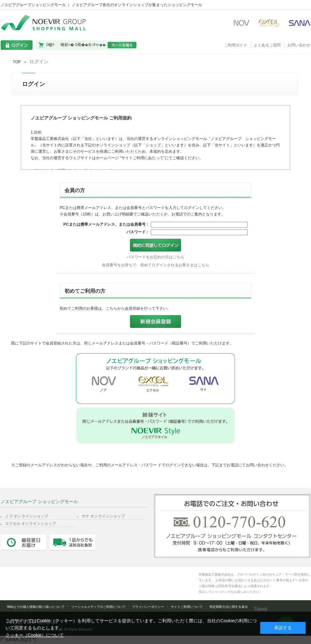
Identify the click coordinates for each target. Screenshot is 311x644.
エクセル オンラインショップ (30, 524)
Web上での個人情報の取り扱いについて (36, 607)
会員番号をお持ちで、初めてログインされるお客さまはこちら (155, 265)
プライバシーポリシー (148, 607)
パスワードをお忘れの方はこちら (155, 257)
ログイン (39, 62)
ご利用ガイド (236, 45)
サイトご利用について (187, 607)
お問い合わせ (299, 45)
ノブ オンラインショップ (27, 516)
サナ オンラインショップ (103, 516)
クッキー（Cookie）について (35, 635)
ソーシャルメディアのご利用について (98, 607)
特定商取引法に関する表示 (229, 607)
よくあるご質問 (267, 45)
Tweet (260, 609)
